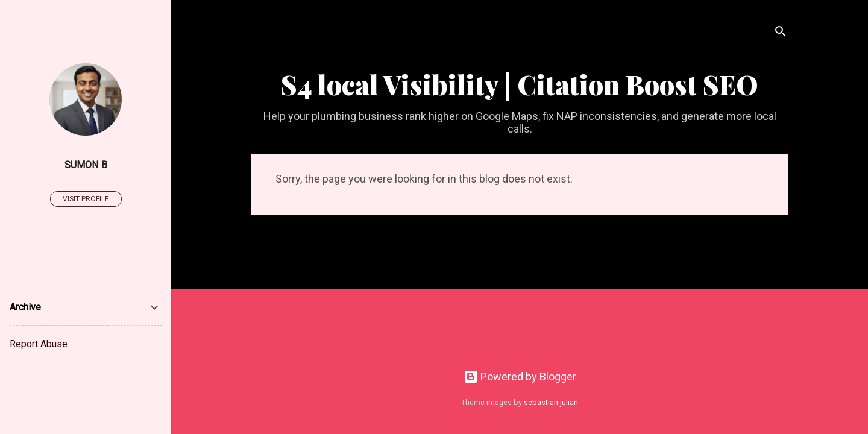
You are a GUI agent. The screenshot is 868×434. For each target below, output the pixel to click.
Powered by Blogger (520, 376)
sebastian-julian (551, 402)
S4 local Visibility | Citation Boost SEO (520, 84)
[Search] (781, 33)
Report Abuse (39, 344)
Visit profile (86, 199)
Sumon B (86, 165)
